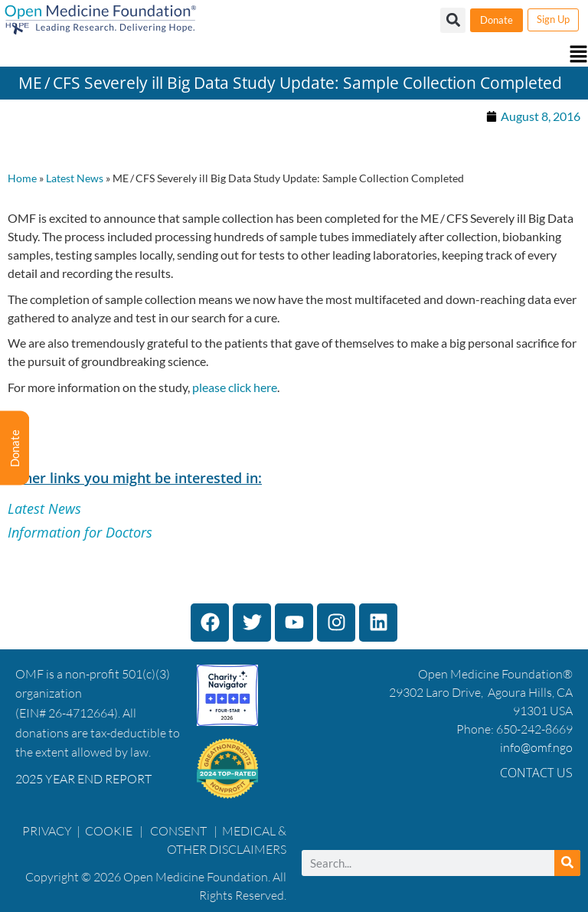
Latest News (75, 178)
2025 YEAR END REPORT (83, 779)
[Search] (567, 863)
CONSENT (178, 831)
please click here (235, 387)
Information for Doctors (80, 532)
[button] (294, 56)
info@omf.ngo (536, 747)
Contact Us (536, 773)
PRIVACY (47, 831)
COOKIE (110, 831)
